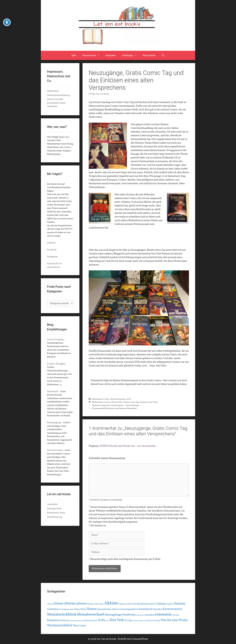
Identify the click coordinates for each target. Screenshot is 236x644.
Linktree (51, 243)
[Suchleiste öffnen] (163, 55)
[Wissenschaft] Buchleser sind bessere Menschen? (115, 408)
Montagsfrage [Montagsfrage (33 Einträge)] (113, 615)
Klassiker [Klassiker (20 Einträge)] (158, 609)
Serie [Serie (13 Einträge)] (107, 621)
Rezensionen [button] (92, 55)
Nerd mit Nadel (55, 450)
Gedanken (111, 55)
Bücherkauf (97, 399)
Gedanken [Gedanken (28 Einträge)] (53, 609)
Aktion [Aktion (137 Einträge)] (111, 603)
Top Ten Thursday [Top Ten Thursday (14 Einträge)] (153, 621)
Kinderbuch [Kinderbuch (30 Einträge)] (146, 609)
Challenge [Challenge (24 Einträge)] (160, 604)
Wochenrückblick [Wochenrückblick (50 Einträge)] (60, 625)
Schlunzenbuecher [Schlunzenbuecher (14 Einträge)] (90, 621)
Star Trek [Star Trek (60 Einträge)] (117, 620)
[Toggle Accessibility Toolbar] (7, 22)
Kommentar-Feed (56, 513)
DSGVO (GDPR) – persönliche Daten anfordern (56, 103)
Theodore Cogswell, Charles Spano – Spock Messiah (115, 405)
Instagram (52, 257)
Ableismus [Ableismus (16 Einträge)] (99, 604)
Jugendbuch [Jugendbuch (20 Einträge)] (133, 609)
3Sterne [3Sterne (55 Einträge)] (70, 604)
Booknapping (54, 423)
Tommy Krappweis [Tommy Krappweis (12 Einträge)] (139, 621)
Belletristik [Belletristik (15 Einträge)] (132, 604)
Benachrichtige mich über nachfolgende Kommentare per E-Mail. (125, 559)
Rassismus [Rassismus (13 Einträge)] (140, 615)
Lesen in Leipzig (55, 340)
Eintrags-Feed (54, 509)
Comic (106, 399)
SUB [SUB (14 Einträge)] (126, 621)
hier (165, 518)
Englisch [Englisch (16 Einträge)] (170, 604)
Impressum (53, 91)
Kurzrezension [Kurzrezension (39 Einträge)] (173, 609)
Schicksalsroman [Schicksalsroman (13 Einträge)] (76, 621)
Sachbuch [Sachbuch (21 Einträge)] (64, 621)
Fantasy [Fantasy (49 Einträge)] (180, 604)
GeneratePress (140, 639)
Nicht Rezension (118, 399)
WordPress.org (55, 517)
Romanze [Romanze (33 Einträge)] (53, 620)
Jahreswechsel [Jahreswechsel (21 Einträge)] (119, 609)
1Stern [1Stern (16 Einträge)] (50, 604)
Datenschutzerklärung (58, 95)
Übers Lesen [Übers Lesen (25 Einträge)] (79, 626)
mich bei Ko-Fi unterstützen (54, 265)
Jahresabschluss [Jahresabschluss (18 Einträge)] (104, 609)
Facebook (52, 250)
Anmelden (52, 504)
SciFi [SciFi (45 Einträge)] (101, 620)
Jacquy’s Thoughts (56, 364)
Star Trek (153, 402)
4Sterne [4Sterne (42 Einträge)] (81, 604)
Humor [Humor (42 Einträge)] (92, 609)
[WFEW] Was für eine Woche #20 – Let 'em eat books (128, 446)
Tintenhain (53, 392)
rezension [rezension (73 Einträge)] (163, 615)
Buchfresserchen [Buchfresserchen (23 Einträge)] (146, 604)
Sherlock (144, 402)
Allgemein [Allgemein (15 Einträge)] (123, 604)
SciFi (129, 399)
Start (74, 55)
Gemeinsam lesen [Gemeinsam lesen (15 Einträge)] (67, 609)
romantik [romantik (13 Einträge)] (175, 615)
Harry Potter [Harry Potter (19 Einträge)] (80, 609)
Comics (107, 402)
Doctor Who (117, 402)
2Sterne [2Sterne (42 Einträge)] (58, 604)
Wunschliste (149, 55)
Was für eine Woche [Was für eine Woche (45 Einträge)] (174, 620)
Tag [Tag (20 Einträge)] (130, 620)
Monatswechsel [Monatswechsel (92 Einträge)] (90, 615)
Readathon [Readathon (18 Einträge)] (150, 615)
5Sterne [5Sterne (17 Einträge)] (91, 604)
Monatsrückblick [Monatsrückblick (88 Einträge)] (62, 614)
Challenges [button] (131, 55)
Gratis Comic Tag (131, 402)
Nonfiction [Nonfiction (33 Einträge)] (129, 615)
